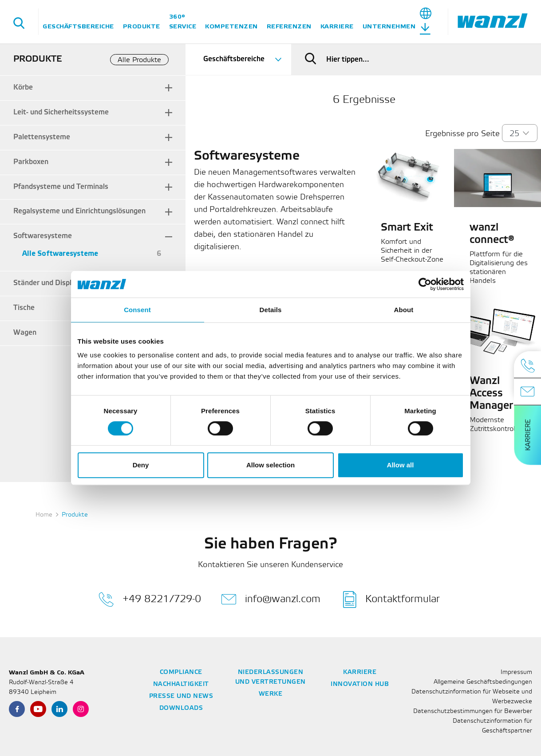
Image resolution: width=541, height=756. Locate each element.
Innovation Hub (360, 684)
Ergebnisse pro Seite (462, 134)
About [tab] (404, 310)
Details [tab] (271, 310)
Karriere (337, 26)
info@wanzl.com (271, 599)
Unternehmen (389, 26)
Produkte (142, 26)
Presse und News (181, 696)
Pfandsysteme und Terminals (61, 187)
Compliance (181, 672)
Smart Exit (407, 228)
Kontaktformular (391, 599)
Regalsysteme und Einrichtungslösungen (79, 211)
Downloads (181, 708)
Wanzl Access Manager (491, 394)
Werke (271, 694)
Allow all (401, 465)
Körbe (23, 88)
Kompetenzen (231, 26)
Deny (141, 465)
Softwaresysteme (43, 236)
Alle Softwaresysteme (60, 254)
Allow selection (270, 465)
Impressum (516, 672)
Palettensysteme (42, 137)
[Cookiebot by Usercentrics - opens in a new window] (425, 284)
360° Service (183, 22)
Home (44, 515)
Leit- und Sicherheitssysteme (61, 112)
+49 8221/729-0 (150, 599)
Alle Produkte (139, 60)
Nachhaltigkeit (181, 684)
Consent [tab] (137, 310)
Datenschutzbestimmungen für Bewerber (473, 711)
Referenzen (289, 26)
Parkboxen (31, 162)
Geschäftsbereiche (78, 26)
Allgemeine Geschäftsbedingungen (483, 682)
